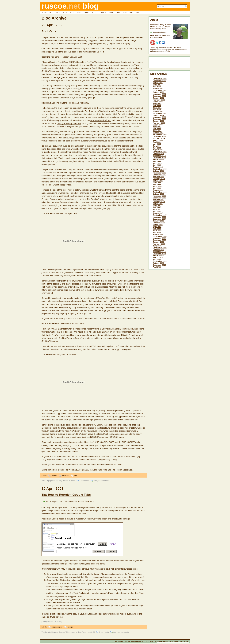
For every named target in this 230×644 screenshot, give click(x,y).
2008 (72, 12)
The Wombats (71, 470)
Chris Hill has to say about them (68, 169)
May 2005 (157, 161)
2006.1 (103, 12)
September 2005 (160, 169)
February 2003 (159, 123)
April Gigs (49, 31)
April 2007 (157, 205)
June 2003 (157, 131)
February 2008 (159, 223)
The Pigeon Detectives (122, 470)
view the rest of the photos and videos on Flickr (123, 319)
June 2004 (157, 146)
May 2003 (157, 129)
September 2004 (160, 152)
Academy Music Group (101, 120)
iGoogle (79, 519)
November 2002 (159, 117)
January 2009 (159, 242)
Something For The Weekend (90, 62)
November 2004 (159, 156)
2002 (131, 12)
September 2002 (160, 113)
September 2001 (160, 90)
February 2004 (159, 138)
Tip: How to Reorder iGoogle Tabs (66, 495)
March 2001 (158, 83)
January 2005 (159, 159)
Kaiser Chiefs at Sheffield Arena (101, 329)
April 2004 (157, 142)
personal (65, 475)
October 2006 (159, 194)
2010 (58, 12)
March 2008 (158, 225)
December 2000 (159, 81)
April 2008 (157, 227)
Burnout (105, 332)
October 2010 (159, 263)
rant (76, 475)
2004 (118, 12)
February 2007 (159, 202)
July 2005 (157, 165)
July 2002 (157, 109)
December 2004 (159, 157)
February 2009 (159, 244)
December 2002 (159, 119)
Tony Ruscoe (63, 481)
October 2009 (159, 250)
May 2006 (157, 184)
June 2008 (157, 230)
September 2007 (160, 215)
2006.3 (86, 12)
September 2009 (160, 248)
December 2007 (159, 219)
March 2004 (158, 140)
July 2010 (157, 259)
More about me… (160, 32)
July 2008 (157, 232)
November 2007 (159, 217)
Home (44, 12)
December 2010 (159, 265)
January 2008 (159, 221)
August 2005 (158, 167)
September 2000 (160, 79)
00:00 (93, 631)
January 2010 (159, 255)
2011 (51, 12)
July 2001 (157, 86)
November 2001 (159, 94)
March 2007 (158, 204)
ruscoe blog (70, 6)
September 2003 (160, 134)
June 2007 (157, 209)
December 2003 (159, 136)
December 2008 (159, 240)
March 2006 (158, 181)
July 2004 (157, 148)
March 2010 (158, 257)
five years (75, 43)
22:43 (73, 481)
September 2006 (160, 192)
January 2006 (159, 177)
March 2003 (158, 125)
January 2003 (159, 121)
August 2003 (158, 133)
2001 (138, 12)
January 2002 (159, 98)
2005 (111, 12)
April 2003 (157, 127)
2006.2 (95, 12)
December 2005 (159, 175)
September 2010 (160, 261)
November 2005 (159, 173)
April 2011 (157, 267)
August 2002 (158, 111)
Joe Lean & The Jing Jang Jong (93, 470)
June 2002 (157, 108)
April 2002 (157, 104)
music (54, 475)
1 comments (84, 481)
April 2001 (157, 85)
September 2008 (160, 236)
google (70, 626)
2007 (79, 12)
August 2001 (158, 88)
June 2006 (157, 186)
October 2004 (159, 154)
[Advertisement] (169, 63)
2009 (65, 12)
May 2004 (157, 144)
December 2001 (159, 96)
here (102, 564)
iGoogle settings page (66, 574)
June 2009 (157, 246)
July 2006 (157, 188)
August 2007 (158, 213)
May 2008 (157, 229)
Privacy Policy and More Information (173, 640)
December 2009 (159, 254)
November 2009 (159, 252)
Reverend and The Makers (54, 103)
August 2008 (158, 234)
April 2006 (157, 182)
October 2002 (159, 115)
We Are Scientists (50, 324)
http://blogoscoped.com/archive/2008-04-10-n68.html (70, 501)
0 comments (104, 631)
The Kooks (47, 354)
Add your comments (101, 481)
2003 (125, 12)
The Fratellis (48, 213)
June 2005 (157, 163)
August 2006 (158, 190)
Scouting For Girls (50, 57)
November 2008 (159, 238)
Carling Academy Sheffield (69, 123)
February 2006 (159, 179)
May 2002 (157, 106)
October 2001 (159, 92)
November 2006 (159, 196)
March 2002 (158, 102)
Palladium (76, 417)
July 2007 (157, 211)
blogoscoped (57, 626)
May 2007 (157, 207)
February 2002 (159, 100)
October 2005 (159, 171)
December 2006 (159, 198)
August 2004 (158, 150)
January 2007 (159, 200)
